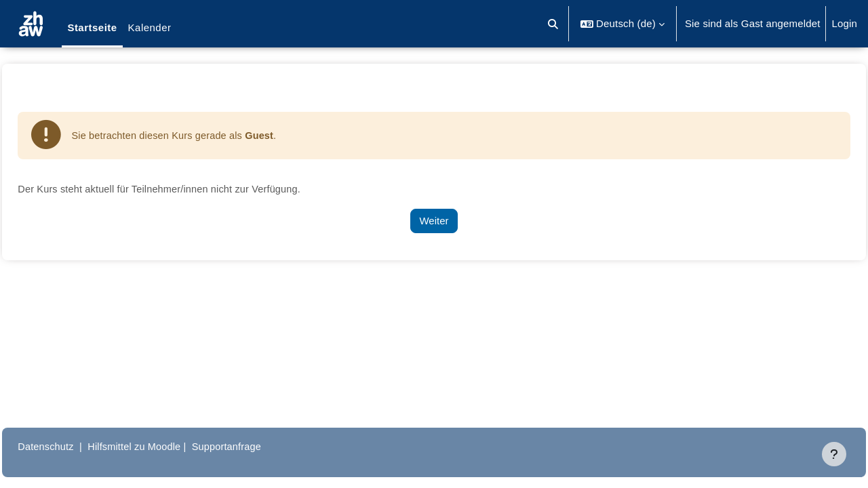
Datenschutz (77, 446)
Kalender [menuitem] (150, 27)
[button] (554, 24)
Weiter (434, 221)
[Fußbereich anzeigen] (834, 454)
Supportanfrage (264, 446)
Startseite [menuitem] (92, 27)
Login (844, 23)
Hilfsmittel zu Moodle (169, 446)
